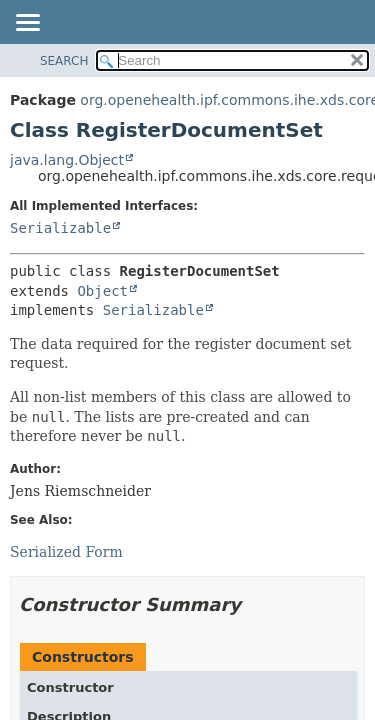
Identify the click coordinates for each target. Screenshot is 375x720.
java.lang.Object (67, 160)
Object (102, 291)
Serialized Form (66, 552)
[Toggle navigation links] (27, 24)
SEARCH (64, 61)
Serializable (60, 228)
